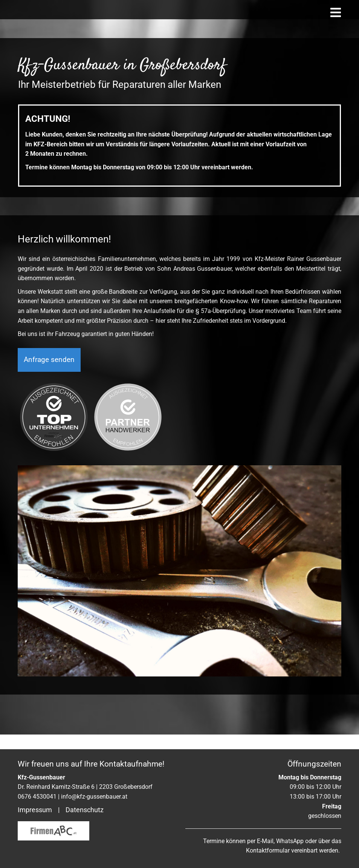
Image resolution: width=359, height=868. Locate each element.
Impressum (35, 810)
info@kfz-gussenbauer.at (94, 797)
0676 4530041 (37, 797)
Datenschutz (85, 810)
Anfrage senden (49, 393)
